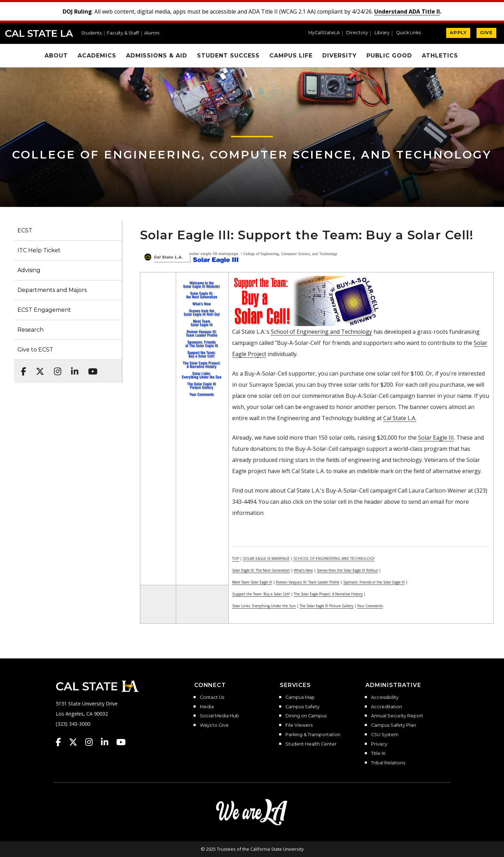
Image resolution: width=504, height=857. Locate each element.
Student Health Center (311, 744)
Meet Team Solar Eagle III (252, 582)
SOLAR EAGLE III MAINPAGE (266, 558)
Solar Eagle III (436, 438)
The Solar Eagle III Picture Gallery (326, 606)
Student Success (228, 56)
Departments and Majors (52, 290)
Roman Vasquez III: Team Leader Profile (308, 582)
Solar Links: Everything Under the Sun (264, 606)
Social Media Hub (219, 716)
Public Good (389, 56)
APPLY (458, 33)
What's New (303, 570)
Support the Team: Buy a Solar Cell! (261, 594)
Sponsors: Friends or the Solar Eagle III (374, 582)
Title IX (378, 754)
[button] (411, 33)
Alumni (152, 33)
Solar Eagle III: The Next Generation (261, 570)
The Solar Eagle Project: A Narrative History (328, 594)
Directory (357, 33)
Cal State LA (39, 33)
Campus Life (291, 56)
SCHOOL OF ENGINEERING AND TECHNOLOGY (334, 558)
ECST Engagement (44, 310)
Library (382, 33)
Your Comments (370, 606)
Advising (29, 270)
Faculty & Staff (123, 33)
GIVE (486, 33)
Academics (97, 56)
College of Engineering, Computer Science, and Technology (252, 155)
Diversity (340, 56)
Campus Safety (302, 707)
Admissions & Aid (157, 56)
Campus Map (300, 697)
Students (91, 33)
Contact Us (212, 697)
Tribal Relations (388, 763)
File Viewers (299, 725)
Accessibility (385, 697)
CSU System (385, 735)
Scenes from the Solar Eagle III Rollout (347, 570)
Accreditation (387, 707)
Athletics (440, 56)
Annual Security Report (397, 716)
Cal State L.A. (400, 418)
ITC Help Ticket (39, 250)
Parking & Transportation (313, 735)
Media (207, 707)
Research (30, 330)
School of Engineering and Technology (321, 332)
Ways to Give (214, 725)
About (56, 56)
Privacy (379, 744)
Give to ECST (35, 350)
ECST (25, 230)
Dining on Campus (306, 716)
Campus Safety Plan (393, 725)
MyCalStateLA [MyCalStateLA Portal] (324, 33)
